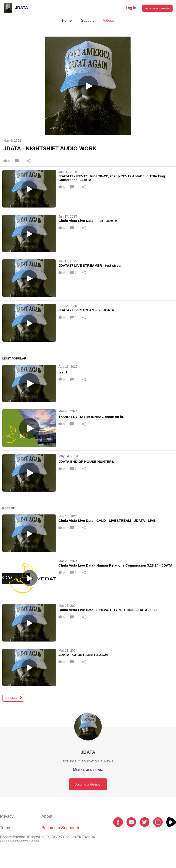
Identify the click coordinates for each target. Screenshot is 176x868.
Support (87, 20)
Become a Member (157, 8)
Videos (109, 20)
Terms (6, 828)
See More (13, 698)
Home (67, 20)
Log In (131, 8)
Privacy (7, 816)
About (47, 816)
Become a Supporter (60, 828)
